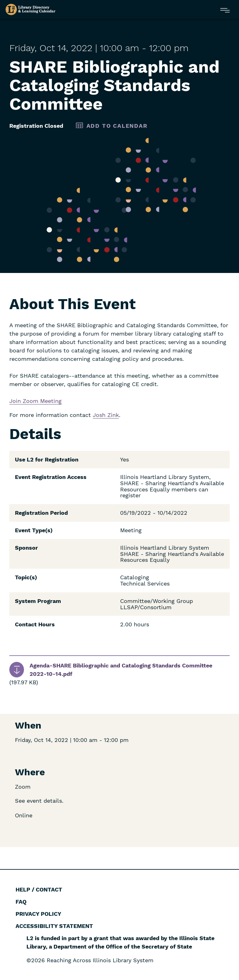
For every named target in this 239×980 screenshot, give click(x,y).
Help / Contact (39, 889)
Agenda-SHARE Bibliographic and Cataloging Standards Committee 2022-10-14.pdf (121, 670)
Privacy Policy (38, 914)
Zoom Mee (37, 401)
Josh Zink (106, 415)
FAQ (21, 902)
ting (56, 401)
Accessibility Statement (54, 926)
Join (16, 401)
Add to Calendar (117, 126)
